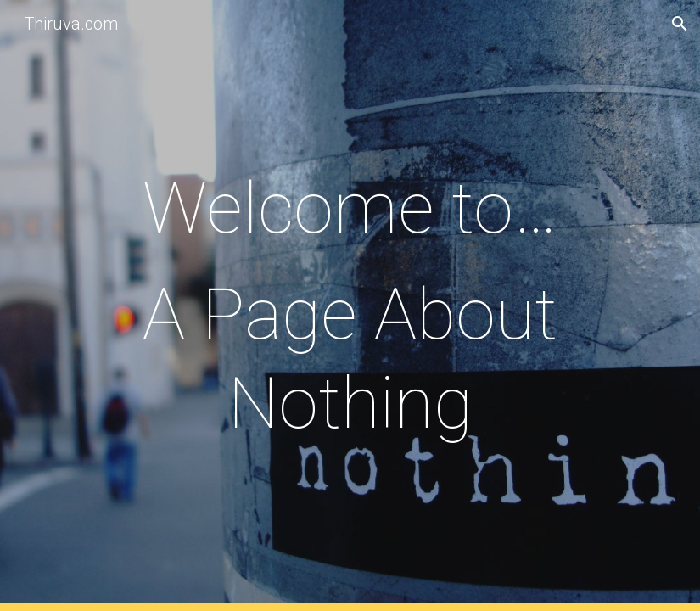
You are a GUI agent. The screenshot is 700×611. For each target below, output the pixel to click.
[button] (680, 24)
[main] (350, 306)
